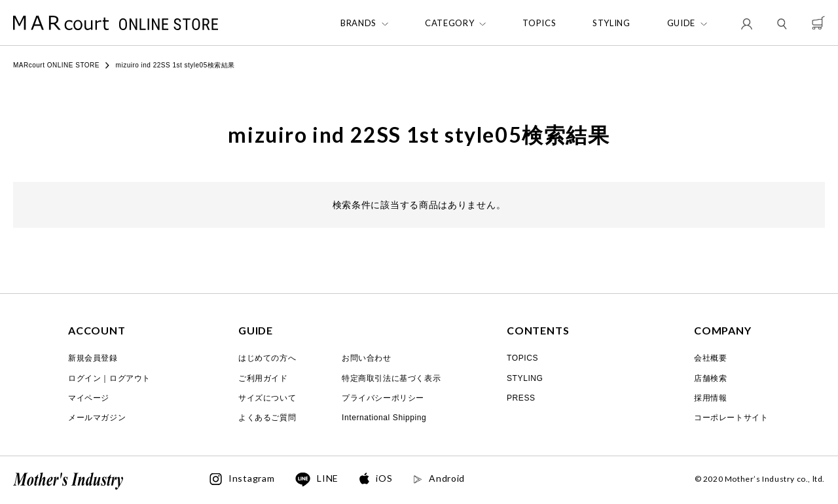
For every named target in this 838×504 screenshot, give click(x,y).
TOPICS (539, 23)
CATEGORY (449, 23)
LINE (317, 480)
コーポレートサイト (731, 418)
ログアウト (130, 378)
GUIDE (681, 23)
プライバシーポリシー (383, 398)
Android (439, 478)
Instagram (242, 479)
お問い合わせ (367, 358)
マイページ (89, 398)
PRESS (521, 398)
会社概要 (710, 358)
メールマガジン (97, 418)
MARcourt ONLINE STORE (56, 65)
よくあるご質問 (267, 418)
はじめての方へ (267, 358)
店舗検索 (710, 378)
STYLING (611, 23)
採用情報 (710, 398)
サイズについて (267, 398)
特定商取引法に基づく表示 (391, 378)
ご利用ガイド (263, 378)
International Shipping (384, 418)
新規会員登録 (93, 358)
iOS (376, 479)
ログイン (84, 378)
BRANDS (358, 23)
